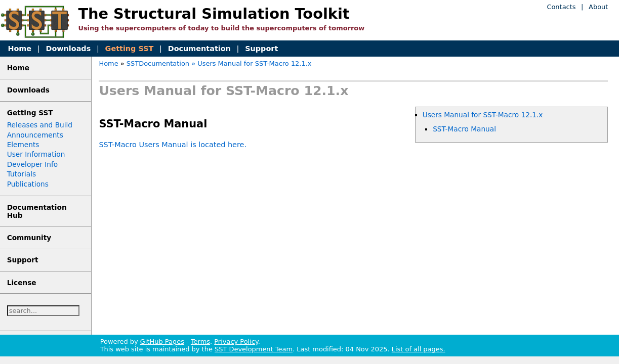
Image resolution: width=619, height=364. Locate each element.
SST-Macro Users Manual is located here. (173, 145)
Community (29, 238)
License (22, 283)
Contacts (561, 7)
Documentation (199, 49)
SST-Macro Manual (464, 129)
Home (19, 49)
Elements (23, 145)
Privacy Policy (236, 342)
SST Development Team (254, 349)
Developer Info (33, 164)
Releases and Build (40, 125)
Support (261, 49)
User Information (36, 154)
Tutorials (22, 174)
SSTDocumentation (158, 63)
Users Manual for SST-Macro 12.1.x (483, 115)
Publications (28, 184)
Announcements (35, 135)
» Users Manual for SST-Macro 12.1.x (251, 63)
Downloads (68, 49)
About (598, 7)
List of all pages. (419, 349)
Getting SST (130, 49)
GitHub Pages (162, 342)
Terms (200, 342)
